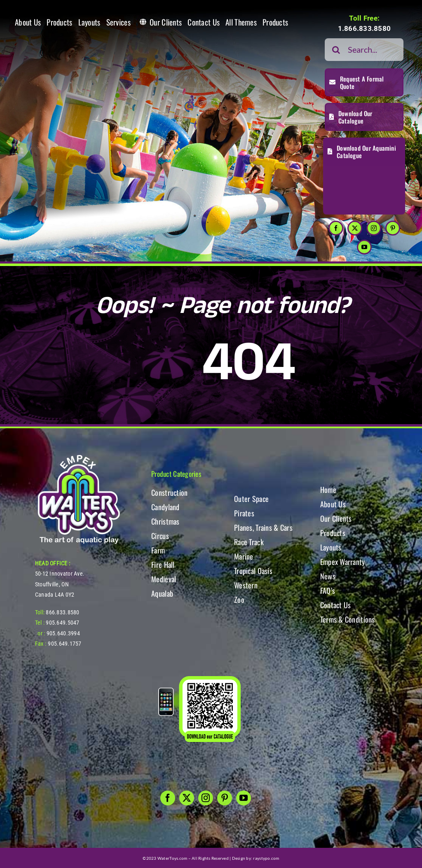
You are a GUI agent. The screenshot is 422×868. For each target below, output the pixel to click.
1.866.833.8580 (365, 28)
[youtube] (364, 247)
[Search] (336, 50)
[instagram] (374, 228)
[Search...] (364, 50)
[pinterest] (393, 228)
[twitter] (355, 228)
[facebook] (336, 228)
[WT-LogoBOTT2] (79, 457)
